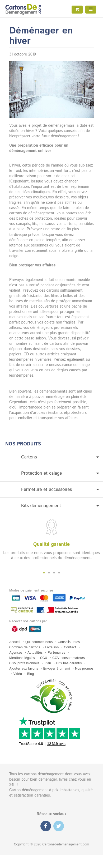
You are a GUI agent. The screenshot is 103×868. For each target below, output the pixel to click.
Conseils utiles (69, 642)
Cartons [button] (60, 457)
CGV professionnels (24, 663)
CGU (44, 658)
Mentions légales (22, 658)
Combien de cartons (25, 647)
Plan (48, 663)
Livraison (52, 647)
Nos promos (84, 669)
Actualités (35, 653)
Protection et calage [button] (60, 473)
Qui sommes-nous (39, 642)
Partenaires (57, 653)
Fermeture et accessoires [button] (60, 490)
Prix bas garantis (69, 663)
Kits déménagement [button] (60, 506)
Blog (30, 674)
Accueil (15, 642)
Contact (70, 647)
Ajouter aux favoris (24, 669)
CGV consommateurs (69, 658)
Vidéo (18, 674)
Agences (16, 653)
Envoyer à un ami (57, 669)
